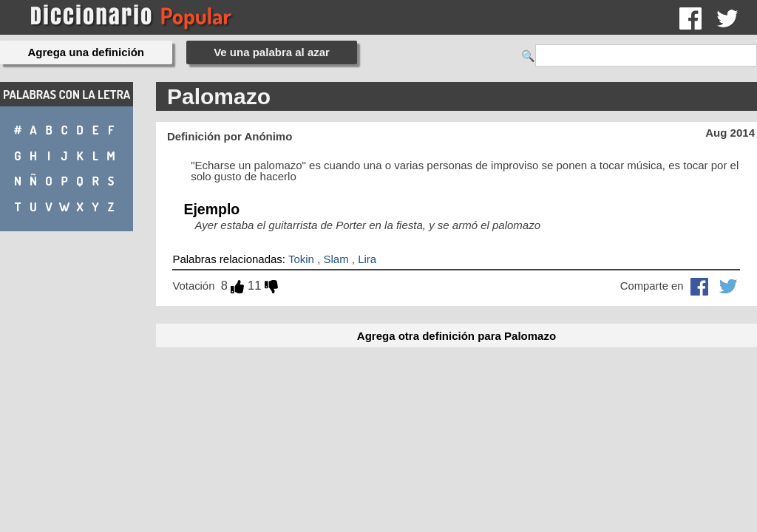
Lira (367, 259)
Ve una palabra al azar (272, 52)
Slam (336, 259)
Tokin (301, 259)
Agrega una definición (86, 52)
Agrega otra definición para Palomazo (456, 336)
